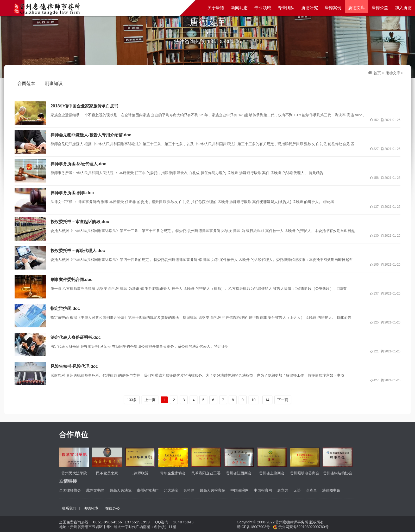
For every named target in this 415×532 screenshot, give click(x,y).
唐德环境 (91, 508)
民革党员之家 (107, 473)
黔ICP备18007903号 (254, 527)
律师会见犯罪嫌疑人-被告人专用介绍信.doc (91, 135)
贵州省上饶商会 (272, 473)
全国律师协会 (70, 490)
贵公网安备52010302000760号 (301, 527)
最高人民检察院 (212, 490)
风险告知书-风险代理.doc (74, 366)
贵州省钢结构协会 (338, 473)
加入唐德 (403, 8)
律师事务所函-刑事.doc (72, 193)
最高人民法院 (121, 490)
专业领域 (263, 8)
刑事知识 (54, 84)
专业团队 (286, 8)
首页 (377, 73)
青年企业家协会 (173, 473)
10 (254, 400)
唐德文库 (356, 8)
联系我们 (69, 508)
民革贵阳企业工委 (206, 473)
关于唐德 (216, 8)
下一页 (283, 400)
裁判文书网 (95, 490)
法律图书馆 (331, 490)
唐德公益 (380, 8)
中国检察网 (263, 490)
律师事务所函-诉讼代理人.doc (78, 164)
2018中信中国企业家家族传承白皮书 (84, 106)
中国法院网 (240, 490)
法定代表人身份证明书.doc (76, 337)
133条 (132, 400)
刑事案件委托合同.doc (71, 280)
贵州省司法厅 (148, 490)
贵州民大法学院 (74, 473)
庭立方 (283, 490)
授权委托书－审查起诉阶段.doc (80, 222)
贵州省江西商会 (239, 473)
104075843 (183, 522)
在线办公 (112, 508)
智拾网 (189, 490)
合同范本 (26, 84)
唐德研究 (310, 8)
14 (267, 400)
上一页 (150, 400)
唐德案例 (333, 8)
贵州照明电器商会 (305, 473)
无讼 (297, 490)
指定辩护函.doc (65, 308)
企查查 (311, 490)
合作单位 (74, 435)
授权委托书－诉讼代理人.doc (78, 251)
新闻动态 (239, 8)
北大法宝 (171, 490)
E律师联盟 (140, 473)
